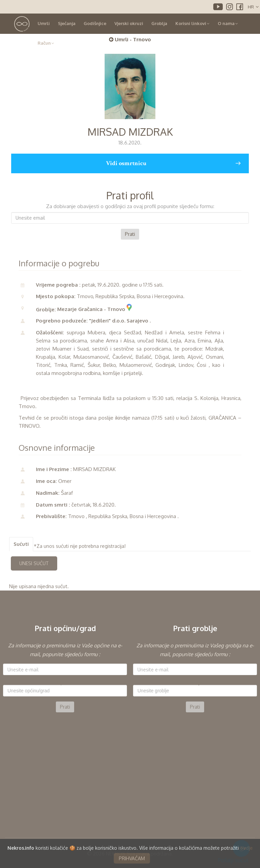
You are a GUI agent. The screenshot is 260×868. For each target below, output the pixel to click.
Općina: (65, 683)
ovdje (246, 859)
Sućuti (21, 544)
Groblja (159, 23)
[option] (65, 677)
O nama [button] (228, 23)
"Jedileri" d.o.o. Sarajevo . (120, 321)
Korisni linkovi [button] (192, 23)
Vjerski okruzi (129, 23)
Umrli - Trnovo (130, 39)
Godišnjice (95, 23)
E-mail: (65, 661)
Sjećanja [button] (67, 23)
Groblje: (195, 683)
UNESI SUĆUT (34, 563)
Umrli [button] (44, 23)
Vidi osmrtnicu (173, 163)
